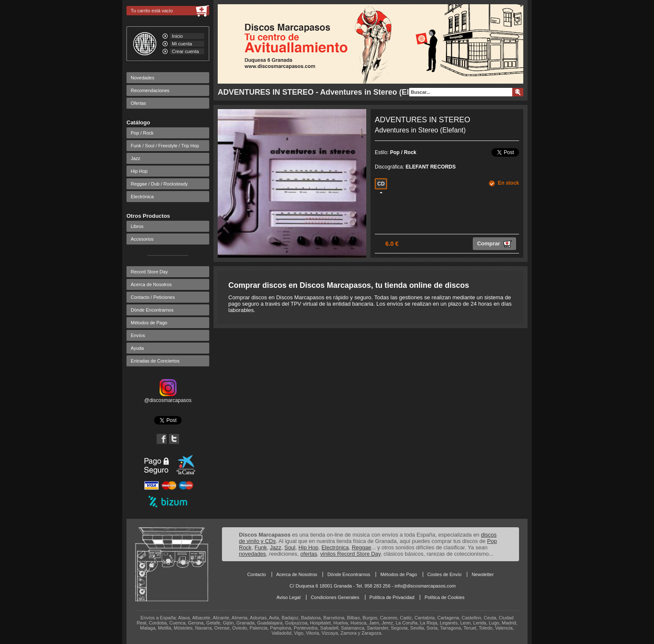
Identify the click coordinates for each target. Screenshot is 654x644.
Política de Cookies (444, 597)
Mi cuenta (182, 44)
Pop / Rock (142, 133)
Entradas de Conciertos (155, 361)
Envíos (138, 335)
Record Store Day (149, 272)
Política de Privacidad (392, 597)
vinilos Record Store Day (351, 554)
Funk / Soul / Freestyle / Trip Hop (165, 146)
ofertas (309, 554)
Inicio (177, 36)
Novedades (143, 78)
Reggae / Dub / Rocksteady (159, 184)
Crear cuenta (185, 51)
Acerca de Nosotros (151, 284)
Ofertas (138, 103)
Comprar (494, 244)
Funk (261, 547)
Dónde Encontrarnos (152, 310)
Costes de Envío (445, 574)
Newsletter (483, 574)
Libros (137, 226)
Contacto (257, 574)
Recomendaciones (150, 90)
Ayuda (137, 348)
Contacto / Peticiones (153, 297)
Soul (290, 547)
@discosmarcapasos (168, 397)
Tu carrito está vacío (152, 11)
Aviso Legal (288, 597)
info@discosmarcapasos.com (425, 586)
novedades (253, 554)
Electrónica (142, 197)
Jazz (136, 158)
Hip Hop (139, 171)
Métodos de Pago (149, 323)
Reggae (362, 547)
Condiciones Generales (335, 597)
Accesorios (142, 239)
